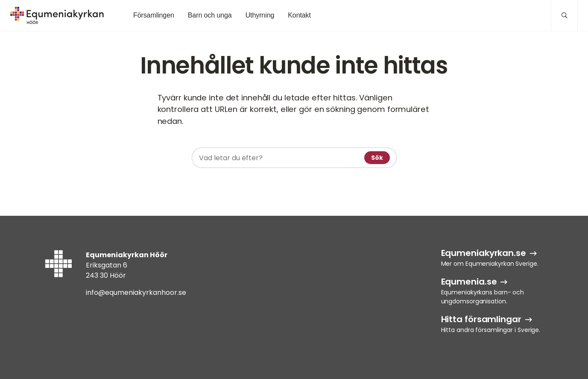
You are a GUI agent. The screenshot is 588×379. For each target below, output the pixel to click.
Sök (377, 158)
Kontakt (299, 15)
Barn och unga (210, 15)
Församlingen (154, 15)
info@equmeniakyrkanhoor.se (136, 292)
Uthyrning (260, 15)
